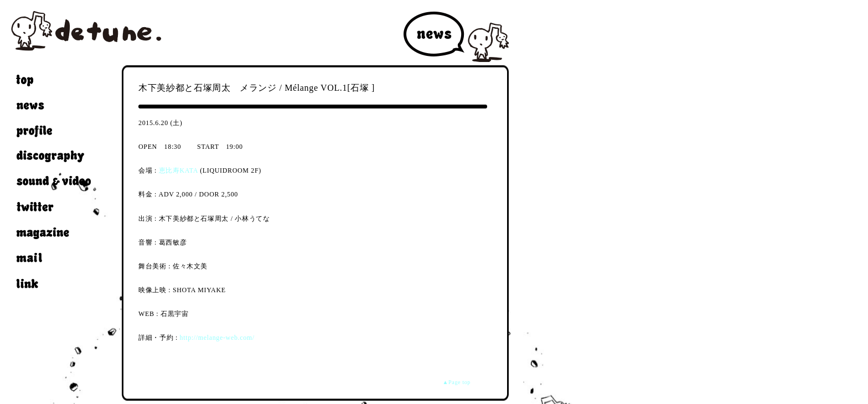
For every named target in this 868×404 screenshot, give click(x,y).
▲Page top (457, 382)
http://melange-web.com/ (217, 338)
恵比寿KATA (179, 170)
